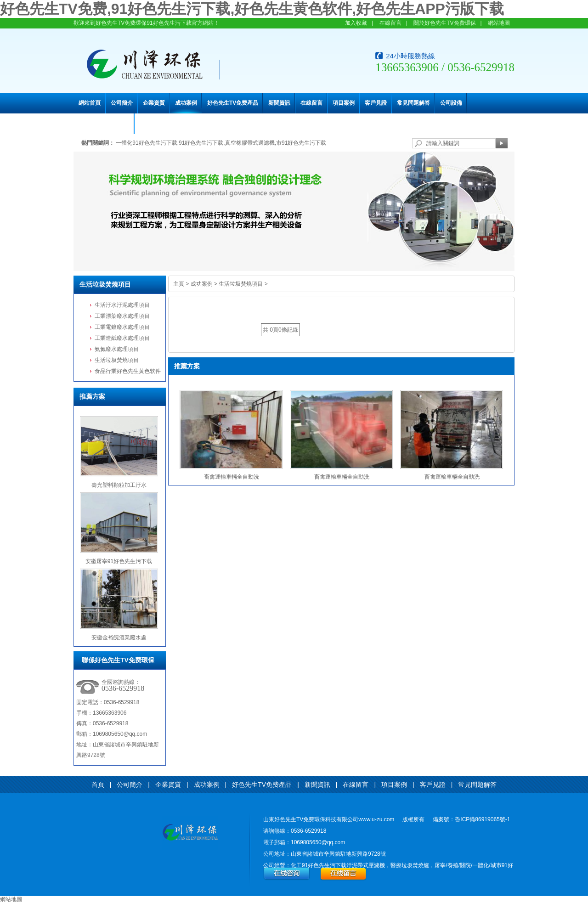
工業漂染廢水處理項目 (122, 316)
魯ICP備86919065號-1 (482, 819)
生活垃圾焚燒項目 (105, 284)
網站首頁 (90, 103)
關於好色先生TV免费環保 (444, 23)
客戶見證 (376, 103)
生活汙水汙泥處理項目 (122, 305)
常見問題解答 (413, 103)
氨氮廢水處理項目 (117, 349)
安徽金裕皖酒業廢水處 (119, 638)
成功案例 (186, 103)
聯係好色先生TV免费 (104, 124)
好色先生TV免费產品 (233, 103)
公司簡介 (122, 103)
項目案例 (344, 103)
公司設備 (451, 103)
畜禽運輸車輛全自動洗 (232, 477)
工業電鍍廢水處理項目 (122, 327)
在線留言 (390, 23)
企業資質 (154, 103)
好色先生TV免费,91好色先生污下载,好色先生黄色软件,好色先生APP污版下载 (252, 9)
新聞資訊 (279, 103)
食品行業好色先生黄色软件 (128, 371)
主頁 (179, 284)
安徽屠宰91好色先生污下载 (119, 561)
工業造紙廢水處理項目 (122, 338)
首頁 (98, 784)
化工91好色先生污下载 (319, 865)
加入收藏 (356, 23)
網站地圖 (499, 23)
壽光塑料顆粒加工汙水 (119, 485)
